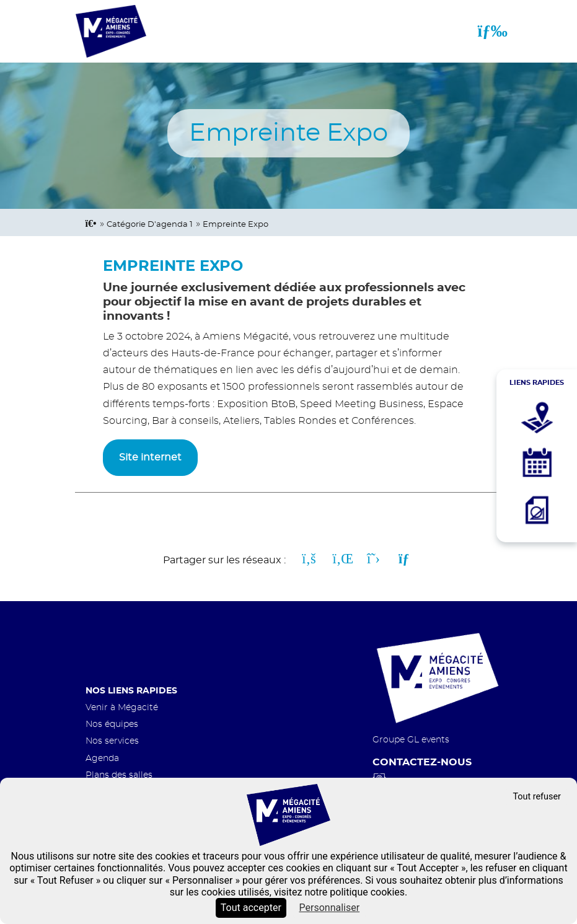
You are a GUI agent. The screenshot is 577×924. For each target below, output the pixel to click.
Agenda (102, 758)
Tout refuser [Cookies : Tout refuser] (537, 797)
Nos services (112, 741)
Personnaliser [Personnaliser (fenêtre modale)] (330, 908)
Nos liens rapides (131, 691)
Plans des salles (119, 775)
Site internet (150, 457)
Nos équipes (112, 724)
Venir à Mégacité (122, 707)
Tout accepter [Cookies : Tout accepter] (251, 908)
